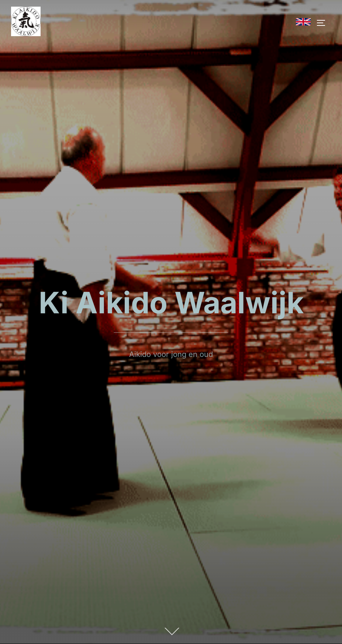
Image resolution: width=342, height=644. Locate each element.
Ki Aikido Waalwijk (171, 302)
